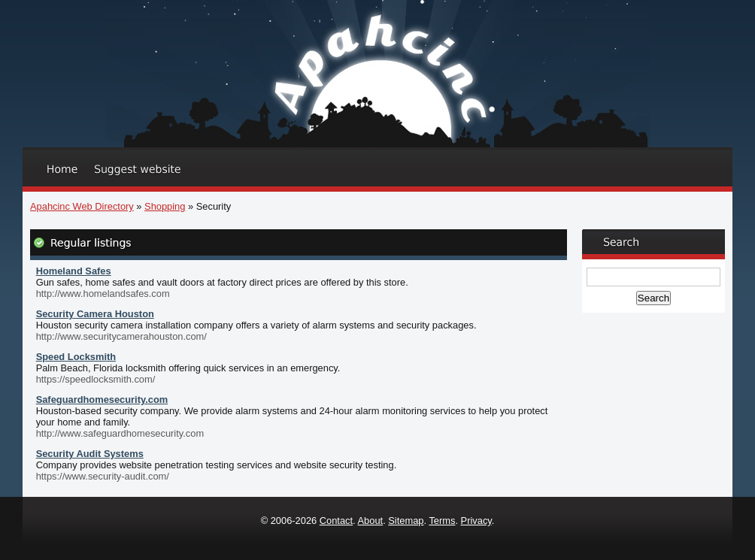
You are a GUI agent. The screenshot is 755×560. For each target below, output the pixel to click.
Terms (442, 521)
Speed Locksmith (76, 357)
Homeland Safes (74, 271)
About (371, 521)
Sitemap (406, 521)
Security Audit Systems (90, 454)
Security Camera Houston (95, 314)
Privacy (476, 521)
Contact (336, 521)
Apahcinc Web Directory (82, 206)
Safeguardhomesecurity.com (102, 400)
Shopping (165, 206)
